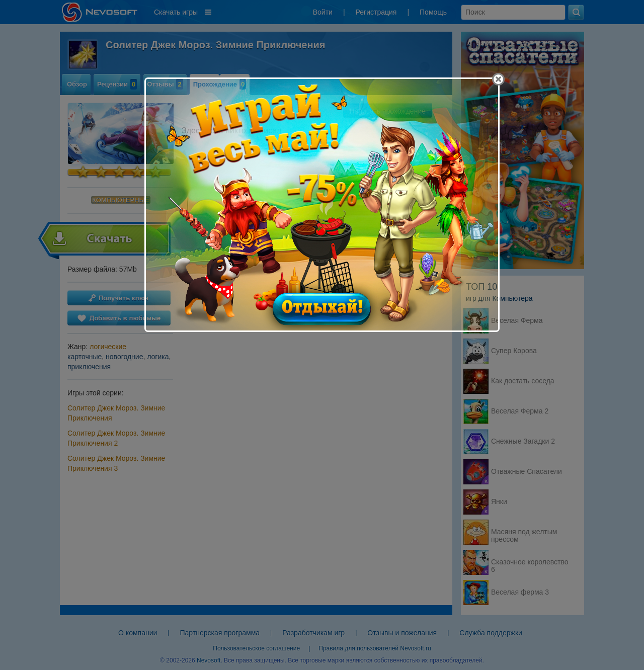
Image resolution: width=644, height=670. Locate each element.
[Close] (498, 79)
